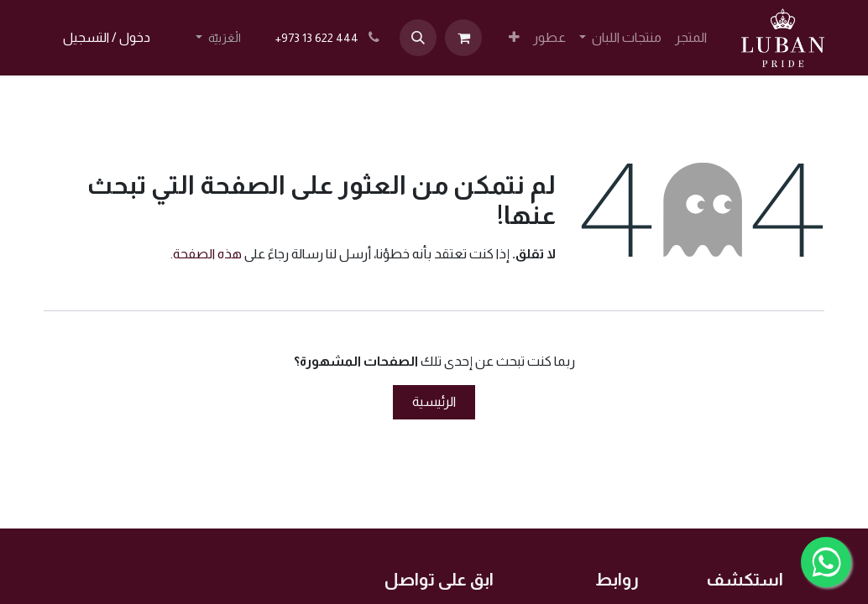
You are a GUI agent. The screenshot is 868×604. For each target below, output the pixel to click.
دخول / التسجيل (107, 37)
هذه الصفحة (207, 254)
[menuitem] (691, 38)
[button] (418, 38)
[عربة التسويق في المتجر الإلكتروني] (463, 38)
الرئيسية (434, 401)
